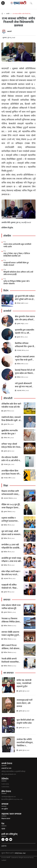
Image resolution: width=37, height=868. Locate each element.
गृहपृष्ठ (3, 829)
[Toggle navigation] (3, 3)
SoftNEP (4, 860)
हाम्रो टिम (4, 846)
